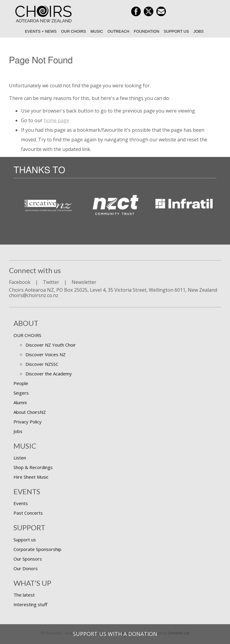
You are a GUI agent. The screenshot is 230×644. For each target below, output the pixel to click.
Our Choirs (74, 31)
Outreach (118, 31)
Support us (176, 31)
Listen (20, 458)
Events (21, 503)
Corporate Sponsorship (37, 549)
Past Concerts (28, 513)
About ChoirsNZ (30, 412)
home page (56, 120)
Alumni (20, 402)
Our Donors (26, 568)
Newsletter (84, 282)
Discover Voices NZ (46, 354)
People (21, 383)
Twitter (51, 282)
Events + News (41, 31)
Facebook (20, 282)
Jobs (199, 31)
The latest (24, 595)
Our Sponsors (28, 559)
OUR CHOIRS (27, 335)
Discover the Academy (49, 374)
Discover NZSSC (42, 364)
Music (97, 31)
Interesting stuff (30, 604)
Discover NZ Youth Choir (51, 345)
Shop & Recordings (33, 467)
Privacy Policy (28, 422)
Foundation (147, 31)
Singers (21, 393)
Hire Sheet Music (31, 477)
